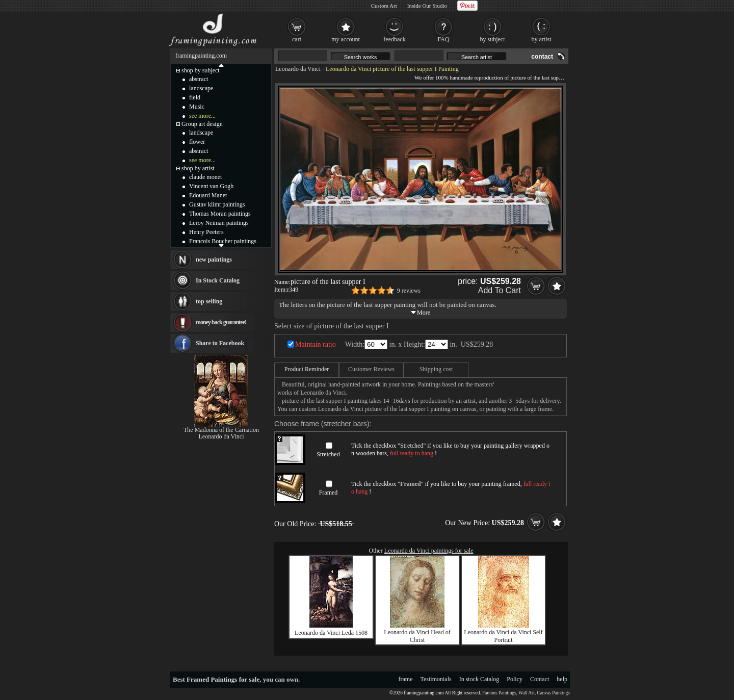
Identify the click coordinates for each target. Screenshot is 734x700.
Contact (540, 679)
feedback (394, 39)
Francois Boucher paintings (223, 241)
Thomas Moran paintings (220, 214)
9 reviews (409, 291)
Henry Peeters (206, 232)
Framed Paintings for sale (223, 679)
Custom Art (384, 6)
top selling (209, 301)
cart (297, 39)
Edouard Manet (208, 195)
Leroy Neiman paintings (219, 223)
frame (406, 679)
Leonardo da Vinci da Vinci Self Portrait (503, 636)
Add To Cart (500, 290)
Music (197, 107)
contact (542, 57)
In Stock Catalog (218, 280)
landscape (201, 88)
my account (346, 39)
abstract (199, 79)
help (562, 679)
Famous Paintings (499, 693)
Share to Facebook (220, 343)
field (195, 97)
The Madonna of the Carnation (221, 430)
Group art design (202, 124)
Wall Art (527, 693)
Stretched (328, 454)
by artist (542, 39)
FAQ (443, 39)
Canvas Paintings (553, 693)
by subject (493, 39)
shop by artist (198, 168)
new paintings (214, 260)
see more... (202, 116)
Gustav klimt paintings (217, 204)
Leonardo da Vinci (298, 69)
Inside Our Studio (427, 6)
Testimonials (436, 679)
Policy (515, 679)
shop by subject (201, 70)
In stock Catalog (479, 679)
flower (197, 142)
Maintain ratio (316, 344)
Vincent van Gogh (211, 186)
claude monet (205, 177)
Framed (329, 492)
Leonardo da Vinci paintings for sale (429, 551)
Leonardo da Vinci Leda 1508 (331, 633)
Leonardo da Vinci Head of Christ (417, 636)
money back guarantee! (221, 322)
